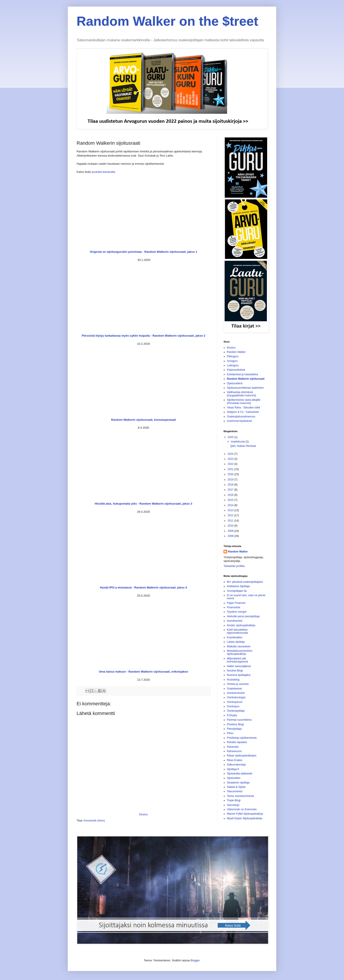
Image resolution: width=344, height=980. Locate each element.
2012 (231, 515)
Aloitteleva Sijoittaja (238, 586)
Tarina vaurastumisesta (240, 796)
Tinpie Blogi (234, 800)
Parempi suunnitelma (239, 720)
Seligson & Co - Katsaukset (243, 412)
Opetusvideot (235, 383)
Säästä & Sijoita (236, 787)
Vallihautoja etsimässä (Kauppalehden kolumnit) (241, 394)
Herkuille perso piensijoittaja (243, 616)
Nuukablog (233, 680)
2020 (231, 474)
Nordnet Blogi (235, 671)
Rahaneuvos (234, 751)
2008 (231, 536)
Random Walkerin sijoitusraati (246, 379)
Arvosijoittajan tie (237, 591)
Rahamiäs (233, 747)
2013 (231, 510)
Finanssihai (234, 607)
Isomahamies (235, 621)
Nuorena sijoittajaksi (239, 675)
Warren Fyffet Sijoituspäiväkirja (245, 814)
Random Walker (236, 352)
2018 (231, 485)
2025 (231, 437)
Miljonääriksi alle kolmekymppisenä (237, 660)
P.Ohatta (232, 715)
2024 (231, 454)
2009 (231, 531)
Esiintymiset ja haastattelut (242, 374)
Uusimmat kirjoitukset (239, 421)
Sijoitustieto (234, 778)
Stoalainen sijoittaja (238, 783)
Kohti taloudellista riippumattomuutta (237, 631)
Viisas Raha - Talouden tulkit (243, 408)
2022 (231, 464)
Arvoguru (232, 361)
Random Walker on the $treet (167, 21)
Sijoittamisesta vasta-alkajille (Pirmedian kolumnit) (244, 401)
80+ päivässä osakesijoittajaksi (245, 582)
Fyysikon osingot (237, 612)
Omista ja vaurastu (238, 684)
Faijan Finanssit (236, 603)
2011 (231, 521)
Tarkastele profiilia (234, 566)
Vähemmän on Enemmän (242, 809)
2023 (231, 459)
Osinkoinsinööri (236, 693)
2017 (231, 490)
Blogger (195, 960)
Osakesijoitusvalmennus (241, 417)
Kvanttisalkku (235, 637)
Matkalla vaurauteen (239, 646)
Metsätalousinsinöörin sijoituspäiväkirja (240, 652)
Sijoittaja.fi (233, 769)
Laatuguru (233, 365)
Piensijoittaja (234, 729)
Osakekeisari (234, 689)
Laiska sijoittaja (236, 642)
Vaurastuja (233, 805)
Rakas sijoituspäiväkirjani (242, 756)
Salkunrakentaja (236, 765)
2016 (231, 495)
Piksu (230, 733)
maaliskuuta (238, 442)
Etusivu (143, 814)
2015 (231, 500)
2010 (231, 526)
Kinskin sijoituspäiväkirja (241, 625)
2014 (231, 505)
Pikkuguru (233, 356)
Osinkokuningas (236, 697)
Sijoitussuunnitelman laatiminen (245, 388)
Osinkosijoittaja (236, 711)
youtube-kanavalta (103, 172)
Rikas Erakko (235, 760)
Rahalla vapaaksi (237, 742)
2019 (231, 480)
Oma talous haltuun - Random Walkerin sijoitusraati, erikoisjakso (144, 672)
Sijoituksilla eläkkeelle (240, 774)
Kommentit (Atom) (94, 821)
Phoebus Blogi (235, 724)
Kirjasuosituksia (236, 370)
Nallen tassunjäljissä (239, 666)
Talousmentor (235, 791)
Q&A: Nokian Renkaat (243, 446)
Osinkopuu (233, 706)
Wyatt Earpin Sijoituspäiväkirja (245, 818)
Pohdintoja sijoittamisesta (242, 738)
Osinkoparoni (235, 702)
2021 (231, 469)
